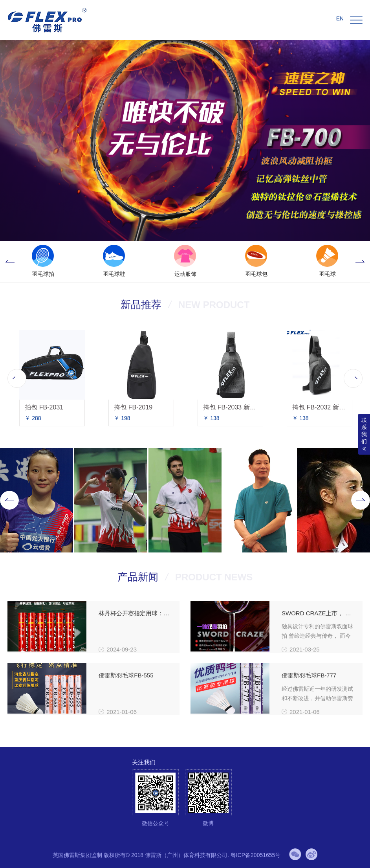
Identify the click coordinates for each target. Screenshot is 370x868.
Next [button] (360, 262)
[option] (43, 262)
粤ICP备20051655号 (256, 855)
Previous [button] (10, 262)
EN (340, 18)
